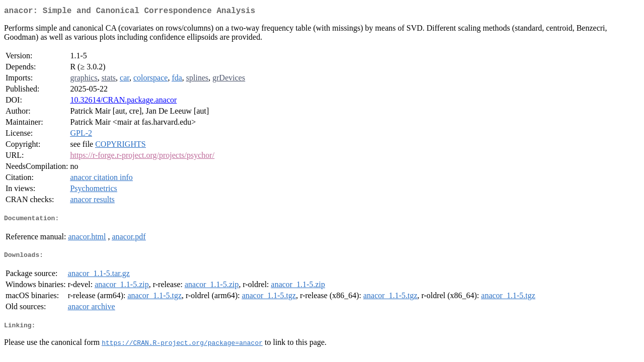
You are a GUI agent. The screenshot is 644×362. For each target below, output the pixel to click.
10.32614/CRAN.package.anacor (123, 102)
